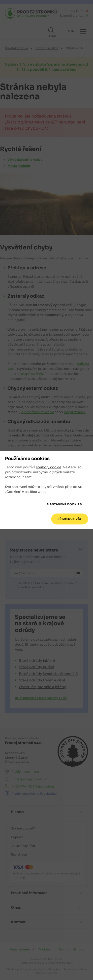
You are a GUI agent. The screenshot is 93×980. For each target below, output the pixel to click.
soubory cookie (49, 467)
